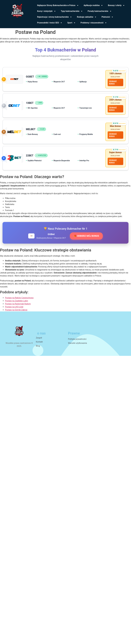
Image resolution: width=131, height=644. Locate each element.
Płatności (107, 17)
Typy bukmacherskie (72, 11)
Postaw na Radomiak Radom (18, 306)
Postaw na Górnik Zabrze (16, 312)
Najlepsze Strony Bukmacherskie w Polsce (58, 5)
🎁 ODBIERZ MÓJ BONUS (86, 238)
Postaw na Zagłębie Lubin (17, 303)
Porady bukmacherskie (100, 11)
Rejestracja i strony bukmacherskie (55, 17)
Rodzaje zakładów (87, 17)
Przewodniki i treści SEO (50, 23)
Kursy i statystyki (46, 11)
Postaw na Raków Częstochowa (19, 300)
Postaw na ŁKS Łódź (14, 309)
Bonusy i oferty (116, 5)
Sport (71, 23)
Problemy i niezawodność (94, 23)
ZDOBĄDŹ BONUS (113, 83)
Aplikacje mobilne (93, 5)
